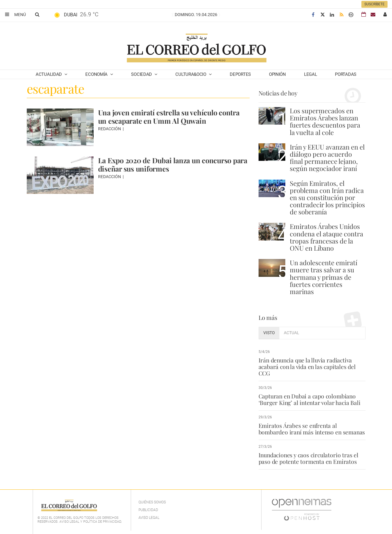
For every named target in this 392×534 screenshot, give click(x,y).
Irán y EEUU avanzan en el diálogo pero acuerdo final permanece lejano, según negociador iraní (327, 158)
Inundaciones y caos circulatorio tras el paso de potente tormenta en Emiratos (308, 458)
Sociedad (142, 74)
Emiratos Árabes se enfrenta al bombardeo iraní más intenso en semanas (312, 429)
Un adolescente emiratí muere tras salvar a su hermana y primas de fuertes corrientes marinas (323, 277)
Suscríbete (374, 4)
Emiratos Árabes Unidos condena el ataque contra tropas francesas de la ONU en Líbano (326, 237)
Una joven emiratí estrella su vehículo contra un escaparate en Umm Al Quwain (170, 117)
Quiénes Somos (152, 502)
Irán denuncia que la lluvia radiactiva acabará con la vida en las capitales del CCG (307, 367)
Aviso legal (149, 518)
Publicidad (148, 510)
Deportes (240, 74)
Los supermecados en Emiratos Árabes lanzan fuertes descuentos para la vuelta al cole (325, 121)
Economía (97, 74)
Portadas (346, 74)
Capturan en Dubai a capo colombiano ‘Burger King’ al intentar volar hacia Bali (309, 399)
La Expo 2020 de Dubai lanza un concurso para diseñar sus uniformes (166, 164)
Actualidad (49, 74)
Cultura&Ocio (191, 74)
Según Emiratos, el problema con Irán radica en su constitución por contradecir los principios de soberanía (327, 198)
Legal (311, 74)
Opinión (277, 74)
